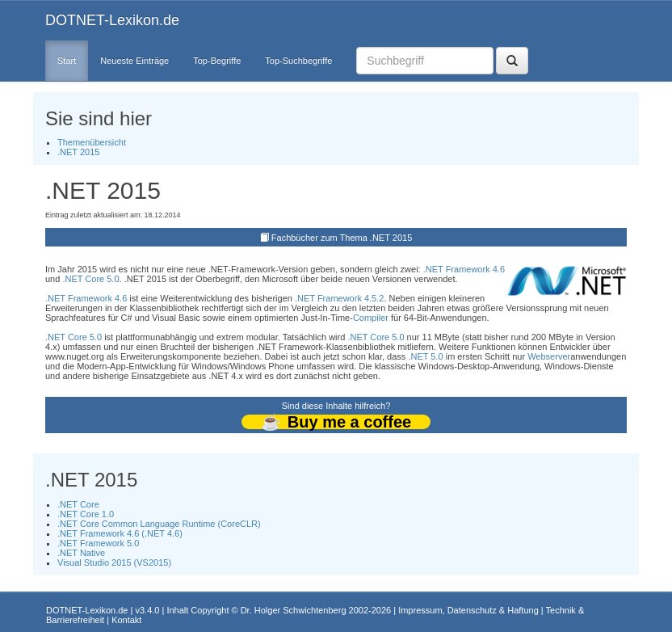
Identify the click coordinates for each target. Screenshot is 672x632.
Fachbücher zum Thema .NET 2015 (342, 238)
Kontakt (126, 620)
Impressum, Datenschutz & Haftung (468, 610)
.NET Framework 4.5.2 (339, 298)
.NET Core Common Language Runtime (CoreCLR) (159, 524)
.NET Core (78, 504)
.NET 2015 (78, 152)
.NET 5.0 (425, 356)
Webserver (549, 356)
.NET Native (81, 553)
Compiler (371, 318)
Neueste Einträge (134, 61)
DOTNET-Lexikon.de (112, 20)
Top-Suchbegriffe (298, 61)
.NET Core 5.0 (90, 279)
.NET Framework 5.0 (98, 543)
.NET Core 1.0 (86, 514)
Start (67, 61)
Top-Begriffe (217, 61)
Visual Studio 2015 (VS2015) (114, 562)
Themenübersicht (92, 142)
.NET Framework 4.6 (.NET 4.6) (120, 533)
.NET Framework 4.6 (464, 269)
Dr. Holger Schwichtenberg (294, 610)
